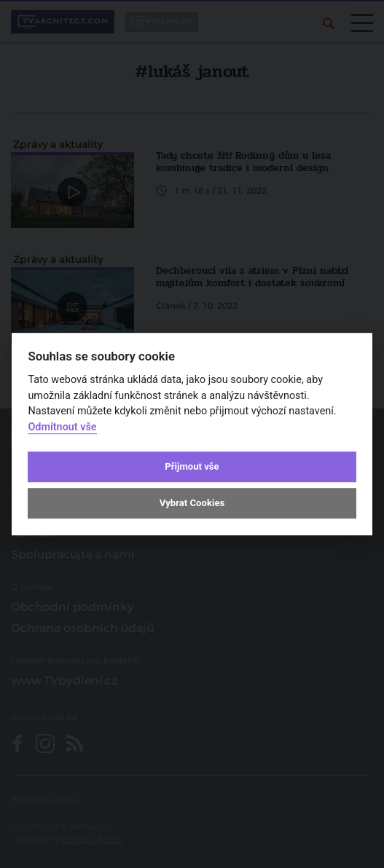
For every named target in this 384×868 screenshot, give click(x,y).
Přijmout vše (192, 466)
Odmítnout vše (62, 427)
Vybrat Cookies (192, 504)
